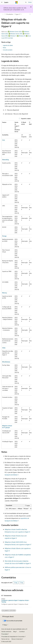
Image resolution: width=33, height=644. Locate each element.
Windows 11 (13, 36)
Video (4, 348)
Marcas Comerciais (17, 639)
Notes (4, 48)
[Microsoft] (17, 2)
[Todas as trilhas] (3, 14)
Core (3, 140)
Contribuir (22, 632)
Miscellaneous (6, 362)
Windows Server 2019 (16, 34)
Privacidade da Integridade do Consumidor (13, 637)
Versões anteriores (6, 632)
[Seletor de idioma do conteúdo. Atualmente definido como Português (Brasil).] (8, 617)
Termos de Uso (5, 639)
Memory (5, 293)
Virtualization (10, 14)
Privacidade (4, 634)
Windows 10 (22, 36)
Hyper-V (18, 14)
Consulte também (8, 50)
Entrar (30, 2)
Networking (5, 160)
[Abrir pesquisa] (26, 2)
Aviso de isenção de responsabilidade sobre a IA (14, 629)
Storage (4, 236)
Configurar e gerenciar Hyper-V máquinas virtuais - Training (15, 601)
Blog (15, 632)
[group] (16, 285)
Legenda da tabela (8, 45)
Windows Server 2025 (16, 32)
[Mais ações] (30, 14)
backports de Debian (11, 475)
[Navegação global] (2, 2)
